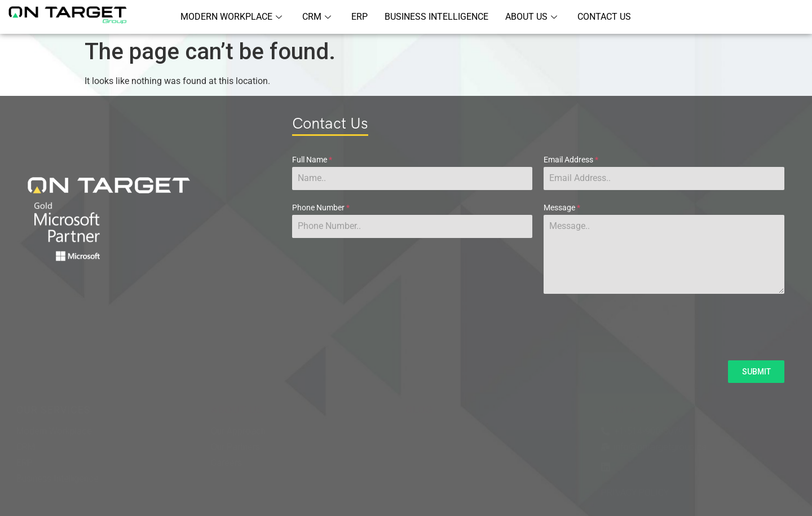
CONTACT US (604, 17)
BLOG (420, 410)
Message (562, 208)
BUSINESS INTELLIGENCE (436, 17)
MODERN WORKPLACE (231, 17)
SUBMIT (756, 372)
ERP (359, 17)
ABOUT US (531, 17)
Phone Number (321, 208)
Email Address (571, 160)
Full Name (312, 160)
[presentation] (539, 327)
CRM (317, 17)
